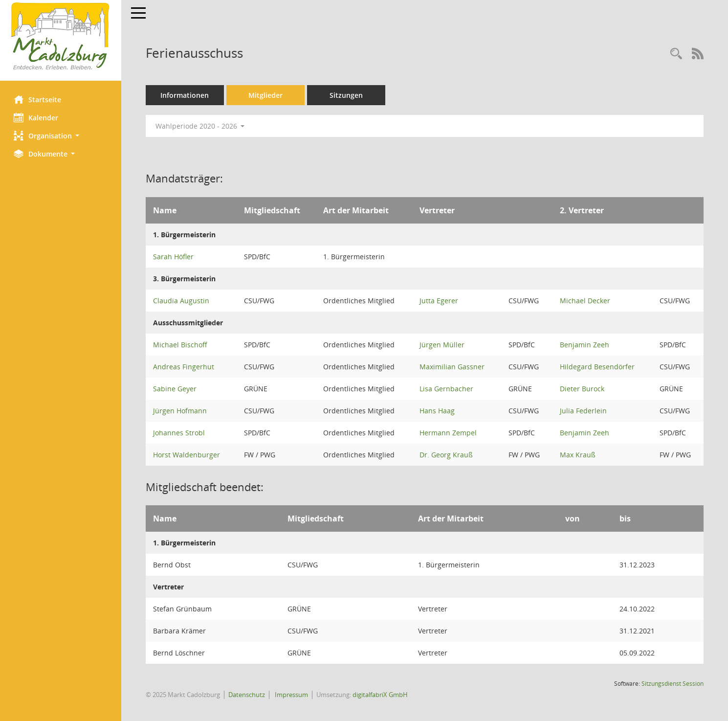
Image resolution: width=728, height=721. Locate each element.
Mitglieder (266, 95)
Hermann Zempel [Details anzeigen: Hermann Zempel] (449, 433)
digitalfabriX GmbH (381, 695)
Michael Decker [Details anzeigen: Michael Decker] (585, 301)
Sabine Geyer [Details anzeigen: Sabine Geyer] (176, 389)
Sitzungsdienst (673, 684)
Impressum (292, 695)
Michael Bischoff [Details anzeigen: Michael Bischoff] (181, 345)
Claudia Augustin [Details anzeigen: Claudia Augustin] (182, 301)
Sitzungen (347, 95)
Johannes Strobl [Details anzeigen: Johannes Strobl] (180, 433)
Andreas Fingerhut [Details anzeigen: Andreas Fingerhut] (185, 367)
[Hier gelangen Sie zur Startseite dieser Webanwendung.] (61, 37)
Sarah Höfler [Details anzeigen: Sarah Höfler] (174, 257)
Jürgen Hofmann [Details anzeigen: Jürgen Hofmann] (181, 411)
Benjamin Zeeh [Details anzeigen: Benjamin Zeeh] (585, 345)
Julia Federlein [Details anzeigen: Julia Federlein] (583, 411)
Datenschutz (248, 695)
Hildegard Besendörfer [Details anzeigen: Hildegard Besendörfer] (597, 367)
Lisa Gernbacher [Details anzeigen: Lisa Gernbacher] (447, 389)
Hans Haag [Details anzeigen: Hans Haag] (438, 411)
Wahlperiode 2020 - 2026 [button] (201, 126)
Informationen (186, 95)
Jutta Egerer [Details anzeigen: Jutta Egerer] (439, 301)
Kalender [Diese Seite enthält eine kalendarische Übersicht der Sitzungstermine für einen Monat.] (37, 117)
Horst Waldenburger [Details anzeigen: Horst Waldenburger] (188, 455)
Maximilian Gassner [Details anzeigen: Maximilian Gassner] (452, 367)
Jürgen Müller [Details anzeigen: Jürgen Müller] (442, 345)
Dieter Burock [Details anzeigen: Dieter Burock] (582, 389)
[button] (61, 136)
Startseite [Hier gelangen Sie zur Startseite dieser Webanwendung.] (38, 99)
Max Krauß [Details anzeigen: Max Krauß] (578, 455)
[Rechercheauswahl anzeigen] (676, 54)
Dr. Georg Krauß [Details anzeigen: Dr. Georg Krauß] (447, 455)
